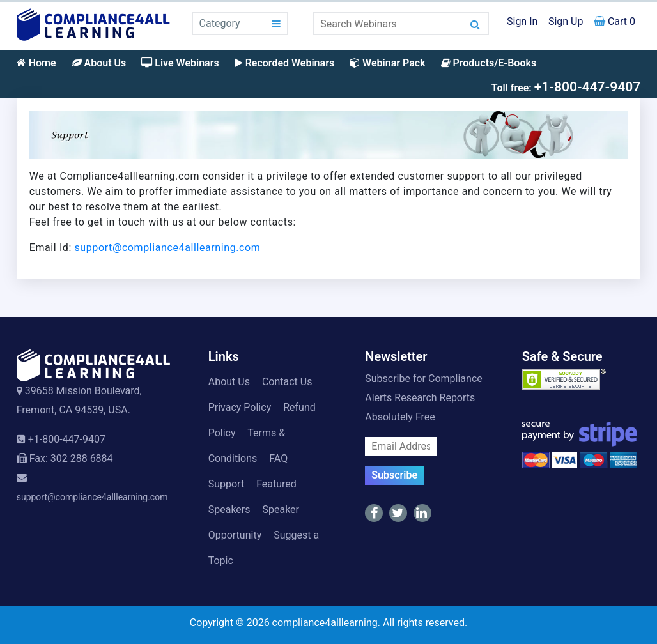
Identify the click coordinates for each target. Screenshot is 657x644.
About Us (99, 63)
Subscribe (394, 475)
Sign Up (566, 21)
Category (220, 23)
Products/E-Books (489, 63)
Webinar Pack (387, 63)
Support (226, 484)
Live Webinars (180, 63)
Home (36, 63)
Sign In (522, 21)
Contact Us (287, 382)
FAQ (278, 458)
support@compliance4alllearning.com (168, 248)
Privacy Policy (240, 407)
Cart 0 (614, 21)
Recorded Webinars (284, 63)
